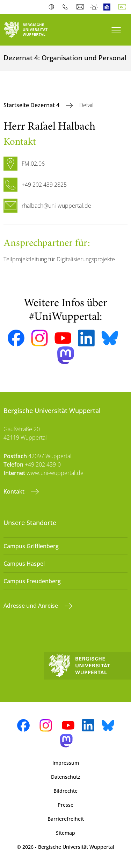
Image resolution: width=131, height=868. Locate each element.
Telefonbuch (67, 7)
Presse (65, 805)
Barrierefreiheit (66, 819)
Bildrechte (65, 791)
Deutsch (124, 7)
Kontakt (15, 491)
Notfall (94, 7)
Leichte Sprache (108, 7)
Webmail (81, 7)
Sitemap (65, 833)
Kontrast (53, 7)
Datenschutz (66, 777)
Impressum (66, 763)
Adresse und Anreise (31, 606)
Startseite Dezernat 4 (32, 105)
